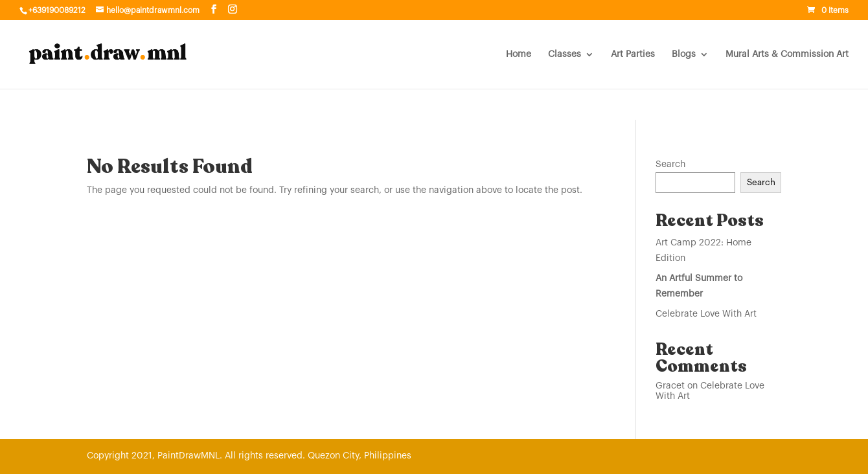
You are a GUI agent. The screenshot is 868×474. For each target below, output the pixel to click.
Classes (565, 54)
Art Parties (633, 54)
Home (519, 54)
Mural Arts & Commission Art (787, 54)
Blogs (684, 54)
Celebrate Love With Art (706, 314)
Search (670, 164)
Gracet (670, 386)
